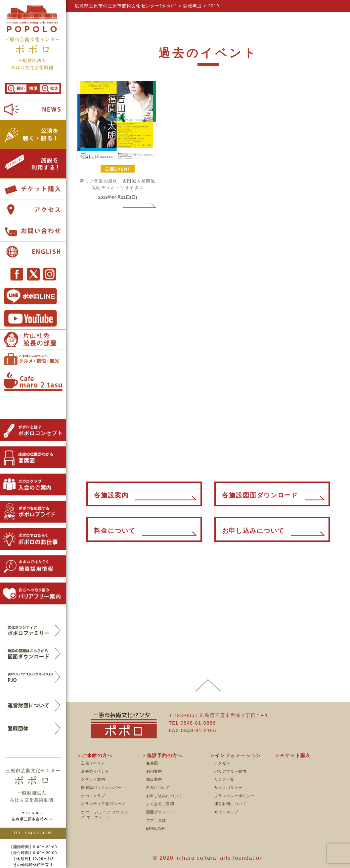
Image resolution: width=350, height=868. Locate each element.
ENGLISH (156, 828)
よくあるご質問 (160, 804)
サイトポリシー (228, 788)
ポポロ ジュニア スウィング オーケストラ (105, 815)
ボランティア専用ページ (103, 804)
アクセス (222, 763)
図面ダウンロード (162, 812)
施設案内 (154, 779)
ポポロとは (156, 820)
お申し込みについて (164, 796)
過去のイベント (95, 771)
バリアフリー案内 (230, 771)
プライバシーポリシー (234, 796)
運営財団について (230, 804)
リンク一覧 (224, 779)
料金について (158, 788)
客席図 (152, 763)
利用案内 (154, 771)
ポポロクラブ (93, 796)
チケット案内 (93, 779)
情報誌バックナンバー (101, 788)
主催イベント (93, 763)
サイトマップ (226, 812)
